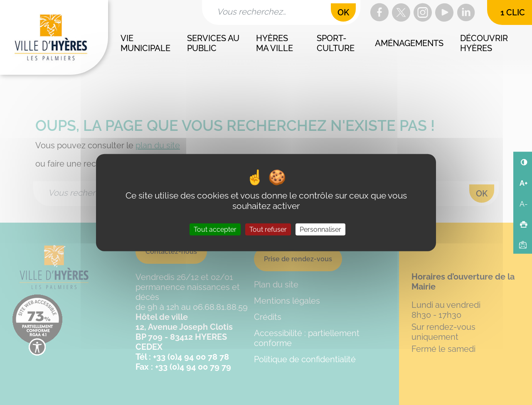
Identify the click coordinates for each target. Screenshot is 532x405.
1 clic (513, 12)
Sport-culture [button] (336, 43)
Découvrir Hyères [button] (485, 43)
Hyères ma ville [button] (275, 43)
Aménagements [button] (409, 43)
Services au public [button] (214, 43)
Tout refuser (268, 229)
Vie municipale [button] (145, 43)
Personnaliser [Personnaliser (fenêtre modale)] (320, 229)
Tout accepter (215, 229)
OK (343, 12)
